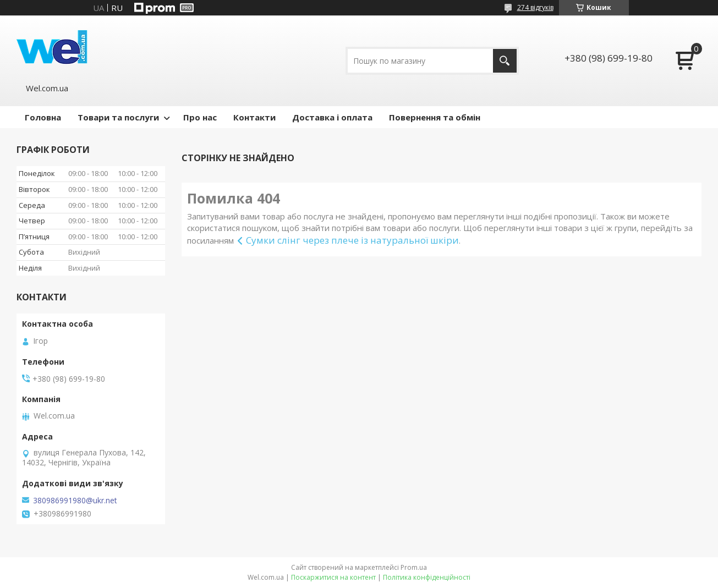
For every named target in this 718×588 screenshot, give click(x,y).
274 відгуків (535, 7)
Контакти (254, 117)
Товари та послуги (118, 117)
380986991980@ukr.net (75, 501)
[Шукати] (505, 61)
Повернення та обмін (435, 117)
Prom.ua (414, 567)
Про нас (200, 117)
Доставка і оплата (332, 117)
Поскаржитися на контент (333, 577)
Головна (43, 117)
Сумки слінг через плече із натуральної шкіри (352, 240)
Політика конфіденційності (427, 577)
